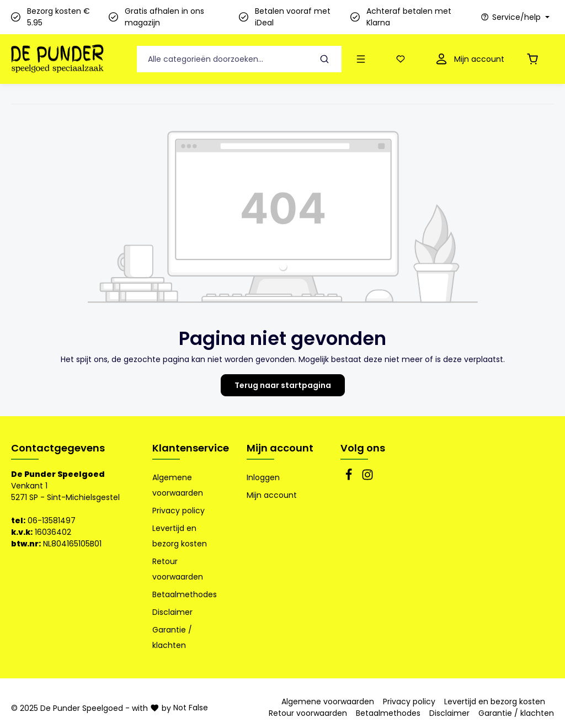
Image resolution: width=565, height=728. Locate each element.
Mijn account (280, 448)
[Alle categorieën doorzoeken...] (222, 59)
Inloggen (263, 477)
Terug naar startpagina (283, 385)
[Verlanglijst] (403, 59)
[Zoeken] (325, 59)
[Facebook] (350, 478)
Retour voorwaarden (178, 569)
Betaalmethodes (185, 594)
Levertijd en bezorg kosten (180, 536)
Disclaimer (172, 612)
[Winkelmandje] (535, 59)
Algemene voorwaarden (178, 485)
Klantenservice (191, 448)
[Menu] (363, 59)
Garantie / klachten (172, 637)
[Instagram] (367, 478)
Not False (191, 708)
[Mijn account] (469, 59)
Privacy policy (178, 511)
